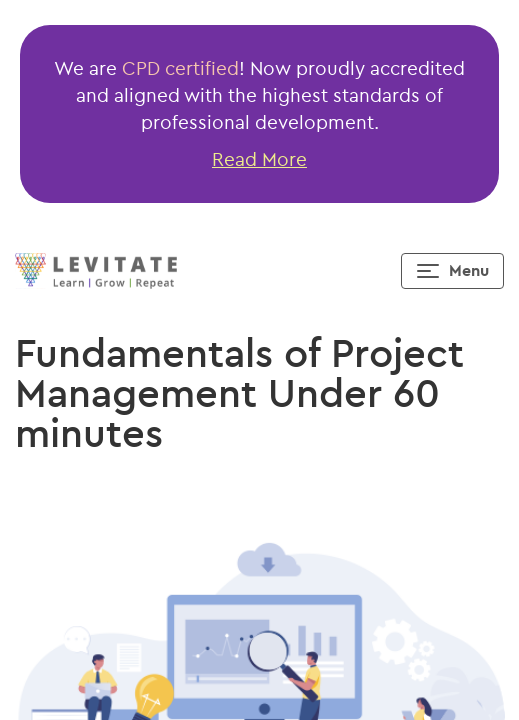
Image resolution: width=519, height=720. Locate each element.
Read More (259, 159)
